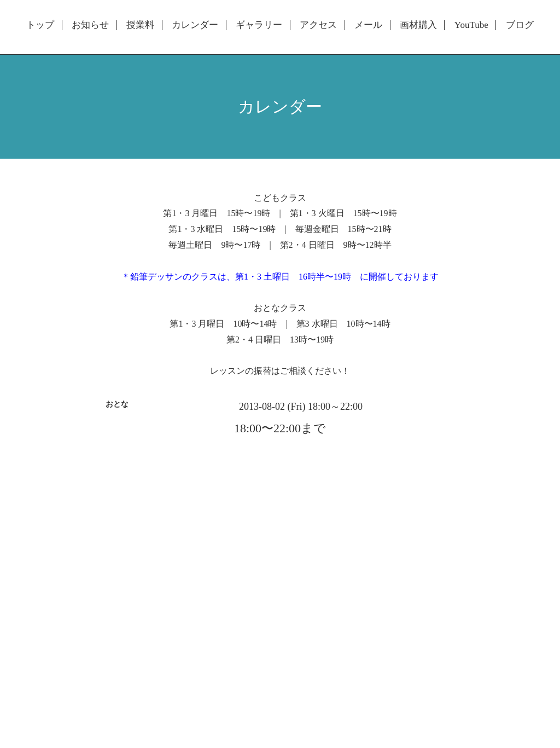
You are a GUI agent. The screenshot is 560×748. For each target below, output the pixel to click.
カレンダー (195, 25)
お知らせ (90, 25)
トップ (40, 25)
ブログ (520, 25)
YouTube (471, 25)
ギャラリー (259, 25)
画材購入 (418, 25)
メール (368, 25)
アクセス (318, 25)
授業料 (140, 25)
